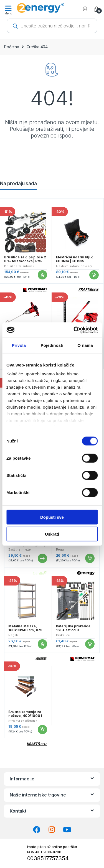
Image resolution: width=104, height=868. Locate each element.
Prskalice (63, 635)
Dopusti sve (52, 517)
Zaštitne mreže (20, 549)
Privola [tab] (19, 345)
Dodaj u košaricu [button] (42, 275)
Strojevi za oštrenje (23, 721)
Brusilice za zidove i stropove (19, 268)
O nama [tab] (85, 345)
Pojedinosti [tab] (52, 345)
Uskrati (52, 534)
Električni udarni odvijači (74, 266)
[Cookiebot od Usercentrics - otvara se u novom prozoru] (74, 330)
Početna (12, 47)
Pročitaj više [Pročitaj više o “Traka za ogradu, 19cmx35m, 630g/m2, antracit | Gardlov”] (42, 558)
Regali (61, 549)
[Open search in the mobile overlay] (52, 26)
